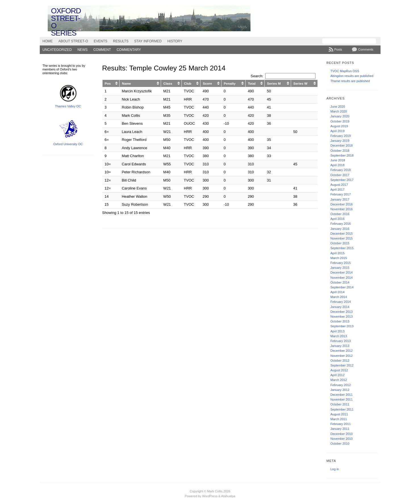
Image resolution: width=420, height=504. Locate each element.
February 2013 (340, 341)
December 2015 (341, 234)
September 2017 (342, 180)
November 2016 (341, 209)
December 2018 (341, 145)
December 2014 (341, 272)
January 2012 (340, 390)
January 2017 (340, 199)
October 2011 (340, 404)
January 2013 (340, 346)
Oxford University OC (68, 144)
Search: (283, 76)
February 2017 (340, 194)
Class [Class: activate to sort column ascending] (168, 83)
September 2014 (342, 287)
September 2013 (342, 326)
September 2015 (342, 248)
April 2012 (337, 375)
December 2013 (341, 312)
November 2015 (341, 238)
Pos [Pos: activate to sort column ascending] (108, 83)
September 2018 (342, 155)
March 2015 (338, 258)
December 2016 (341, 204)
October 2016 (340, 214)
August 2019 (339, 126)
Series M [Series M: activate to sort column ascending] (274, 83)
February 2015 (340, 263)
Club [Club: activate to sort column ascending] (188, 83)
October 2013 (340, 321)
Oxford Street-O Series (66, 22)
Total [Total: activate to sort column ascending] (252, 83)
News (83, 50)
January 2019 (340, 141)
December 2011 (341, 395)
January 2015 (340, 268)
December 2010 (341, 434)
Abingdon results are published (352, 76)
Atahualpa (228, 496)
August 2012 (339, 370)
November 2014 (341, 278)
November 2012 (341, 356)
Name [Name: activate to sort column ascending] (126, 83)
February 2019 (340, 136)
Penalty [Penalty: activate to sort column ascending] (230, 83)
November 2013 (341, 316)
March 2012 (338, 380)
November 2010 (341, 439)
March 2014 (338, 297)
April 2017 (337, 189)
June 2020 (338, 107)
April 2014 (337, 292)
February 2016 (340, 224)
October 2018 (340, 151)
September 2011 (342, 409)
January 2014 (340, 307)
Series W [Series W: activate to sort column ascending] (300, 83)
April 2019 (337, 131)
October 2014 (340, 282)
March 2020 (338, 111)
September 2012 (342, 365)
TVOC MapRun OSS (345, 71)
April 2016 (337, 219)
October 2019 (340, 121)
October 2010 (340, 443)
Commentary (129, 50)
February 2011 (340, 424)
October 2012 (340, 361)
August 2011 (339, 414)
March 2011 (338, 419)
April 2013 (337, 331)
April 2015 (337, 253)
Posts (338, 49)
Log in (335, 469)
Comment (102, 50)
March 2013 (338, 336)
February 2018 (340, 170)
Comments (366, 49)
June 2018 (338, 160)
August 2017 (339, 185)
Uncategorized (57, 50)
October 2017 (340, 175)
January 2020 (340, 116)
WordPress (210, 496)
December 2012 (341, 351)
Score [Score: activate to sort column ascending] (207, 83)
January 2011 (340, 429)
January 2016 (340, 229)
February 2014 (340, 302)
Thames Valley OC (68, 106)
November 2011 (341, 399)
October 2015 (340, 243)
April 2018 (337, 165)
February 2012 (340, 385)
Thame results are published (350, 81)
